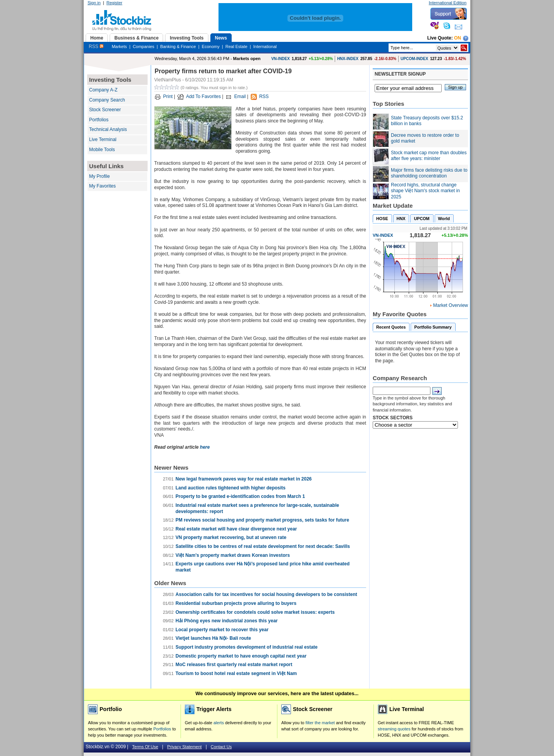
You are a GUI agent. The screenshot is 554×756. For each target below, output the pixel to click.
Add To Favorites (203, 96)
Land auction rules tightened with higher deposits (231, 488)
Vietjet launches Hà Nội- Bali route (213, 638)
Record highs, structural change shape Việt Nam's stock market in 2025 (425, 191)
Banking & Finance (178, 46)
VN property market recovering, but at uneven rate (231, 537)
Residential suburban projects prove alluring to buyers (236, 603)
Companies (144, 46)
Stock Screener (105, 110)
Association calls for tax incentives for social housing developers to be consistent (266, 594)
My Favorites (102, 186)
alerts (219, 723)
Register (114, 3)
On (458, 38)
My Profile (99, 176)
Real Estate (237, 46)
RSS (96, 46)
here (205, 447)
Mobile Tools (102, 150)
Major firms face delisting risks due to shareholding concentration (429, 173)
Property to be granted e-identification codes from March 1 (240, 496)
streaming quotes (394, 729)
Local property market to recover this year (222, 630)
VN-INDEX (280, 59)
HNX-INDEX (348, 59)
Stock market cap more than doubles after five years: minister (429, 156)
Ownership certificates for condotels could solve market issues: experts (255, 612)
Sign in (94, 3)
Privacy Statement (184, 747)
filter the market (320, 723)
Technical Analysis (108, 129)
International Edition (448, 3)
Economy (211, 46)
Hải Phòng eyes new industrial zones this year (227, 621)
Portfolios (99, 120)
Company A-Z (103, 90)
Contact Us (221, 747)
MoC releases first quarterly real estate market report (234, 665)
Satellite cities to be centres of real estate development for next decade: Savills (263, 546)
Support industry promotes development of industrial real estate (247, 647)
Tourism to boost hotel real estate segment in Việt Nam (236, 673)
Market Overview (451, 305)
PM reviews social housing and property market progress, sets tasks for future (262, 520)
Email (240, 96)
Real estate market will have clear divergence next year (236, 529)
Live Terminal (103, 139)
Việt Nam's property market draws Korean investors (233, 555)
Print (168, 96)
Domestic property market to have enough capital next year (241, 656)
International (265, 46)
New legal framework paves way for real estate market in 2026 (244, 479)
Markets (119, 46)
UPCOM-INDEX (414, 59)
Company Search (107, 100)
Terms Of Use (145, 747)
